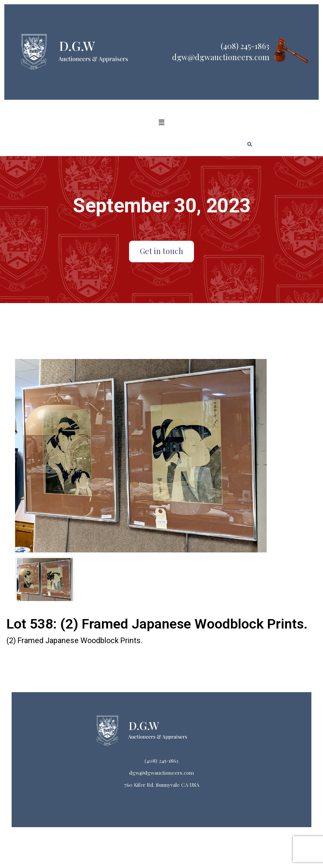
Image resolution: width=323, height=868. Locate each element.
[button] (161, 123)
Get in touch (161, 251)
